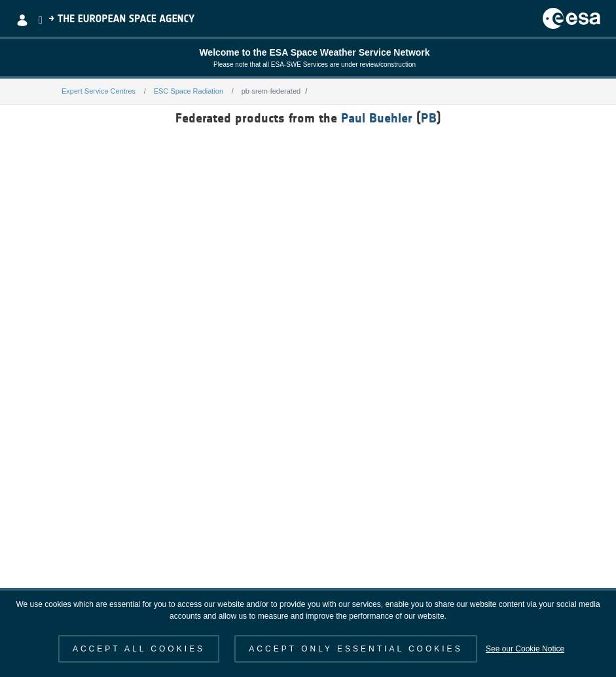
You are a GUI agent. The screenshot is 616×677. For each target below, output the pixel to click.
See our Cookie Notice (525, 649)
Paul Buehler (377, 118)
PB (429, 118)
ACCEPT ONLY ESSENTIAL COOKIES (355, 649)
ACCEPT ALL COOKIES (139, 649)
